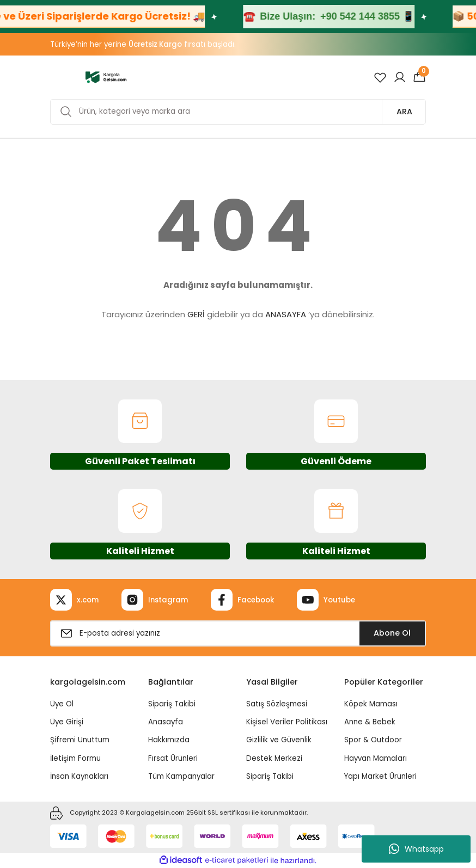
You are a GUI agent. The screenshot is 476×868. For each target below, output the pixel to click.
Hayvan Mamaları (376, 758)
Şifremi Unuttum (80, 740)
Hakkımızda (169, 740)
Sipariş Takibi (172, 704)
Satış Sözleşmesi (277, 704)
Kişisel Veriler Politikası (287, 722)
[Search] (238, 112)
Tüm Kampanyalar (181, 776)
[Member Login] (400, 77)
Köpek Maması (371, 704)
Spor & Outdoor (373, 740)
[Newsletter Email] (238, 633)
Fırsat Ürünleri (173, 758)
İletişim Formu (75, 758)
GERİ (196, 314)
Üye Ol (62, 704)
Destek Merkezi (274, 758)
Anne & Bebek (370, 722)
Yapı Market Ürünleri (380, 776)
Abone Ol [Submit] (392, 633)
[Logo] (106, 77)
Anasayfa (166, 722)
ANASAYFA (286, 314)
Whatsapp (416, 849)
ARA (404, 112)
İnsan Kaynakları (79, 776)
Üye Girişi (67, 722)
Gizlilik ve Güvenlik (279, 740)
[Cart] (419, 77)
